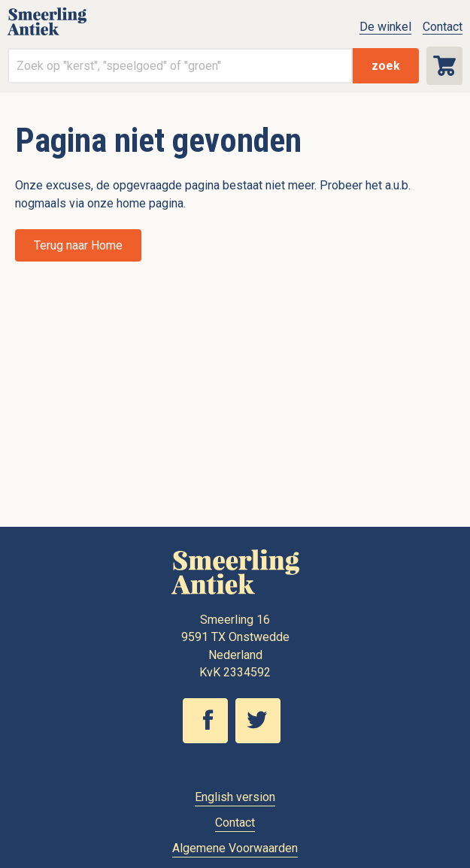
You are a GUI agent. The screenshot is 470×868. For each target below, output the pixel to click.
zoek (386, 66)
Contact (443, 27)
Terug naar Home (78, 245)
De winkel (385, 27)
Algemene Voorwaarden (235, 848)
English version (235, 797)
